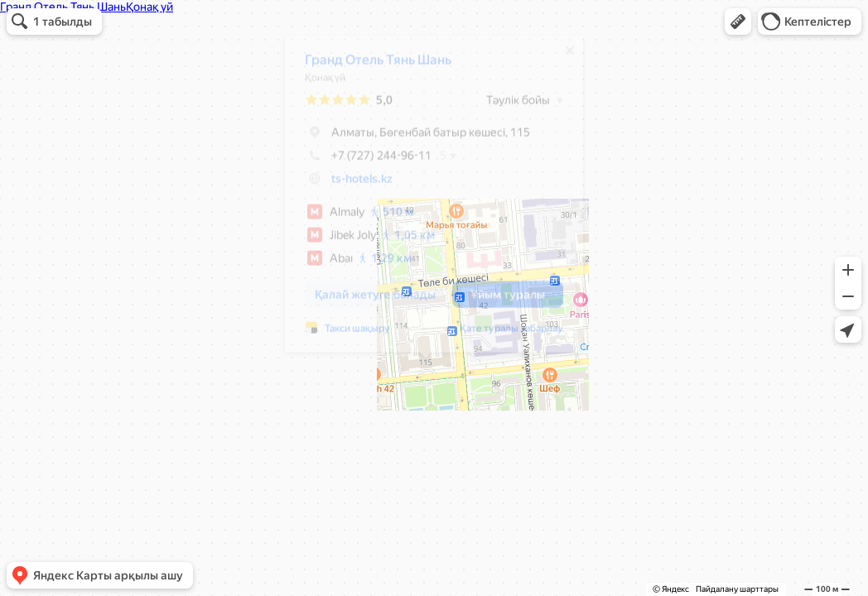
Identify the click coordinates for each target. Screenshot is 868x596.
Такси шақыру (349, 334)
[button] (738, 22)
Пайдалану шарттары (737, 589)
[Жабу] (562, 56)
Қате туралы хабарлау (503, 334)
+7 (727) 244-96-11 (360, 161)
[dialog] (426, 200)
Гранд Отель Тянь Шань (370, 66)
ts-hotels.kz (354, 185)
